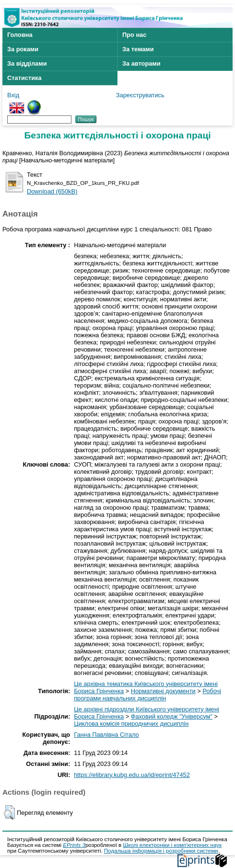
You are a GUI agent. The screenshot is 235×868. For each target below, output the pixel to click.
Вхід (13, 95)
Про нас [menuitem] (134, 35)
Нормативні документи (163, 691)
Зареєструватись (140, 95)
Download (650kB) (52, 191)
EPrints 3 (74, 845)
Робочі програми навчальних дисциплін (147, 695)
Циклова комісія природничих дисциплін (131, 724)
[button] (9, 812)
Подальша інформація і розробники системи (161, 851)
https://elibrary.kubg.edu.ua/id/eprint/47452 (132, 775)
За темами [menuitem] (138, 49)
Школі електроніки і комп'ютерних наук (172, 845)
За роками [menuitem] (23, 49)
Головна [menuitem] (20, 35)
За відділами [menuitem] (27, 63)
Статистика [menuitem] (24, 78)
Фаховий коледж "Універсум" (172, 716)
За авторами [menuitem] (141, 63)
